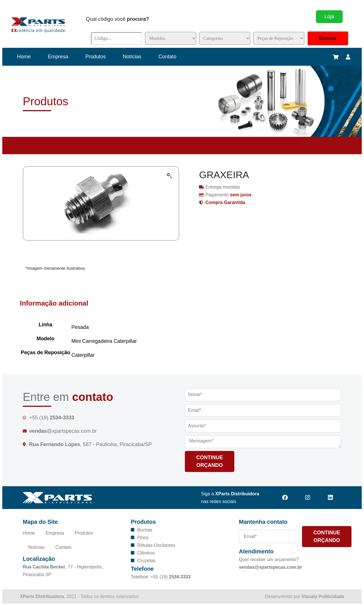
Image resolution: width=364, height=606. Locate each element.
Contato (167, 57)
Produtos (96, 57)
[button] (169, 176)
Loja (329, 17)
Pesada (80, 327)
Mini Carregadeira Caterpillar (104, 341)
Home (24, 57)
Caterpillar (83, 355)
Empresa (58, 57)
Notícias (132, 57)
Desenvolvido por (305, 596)
